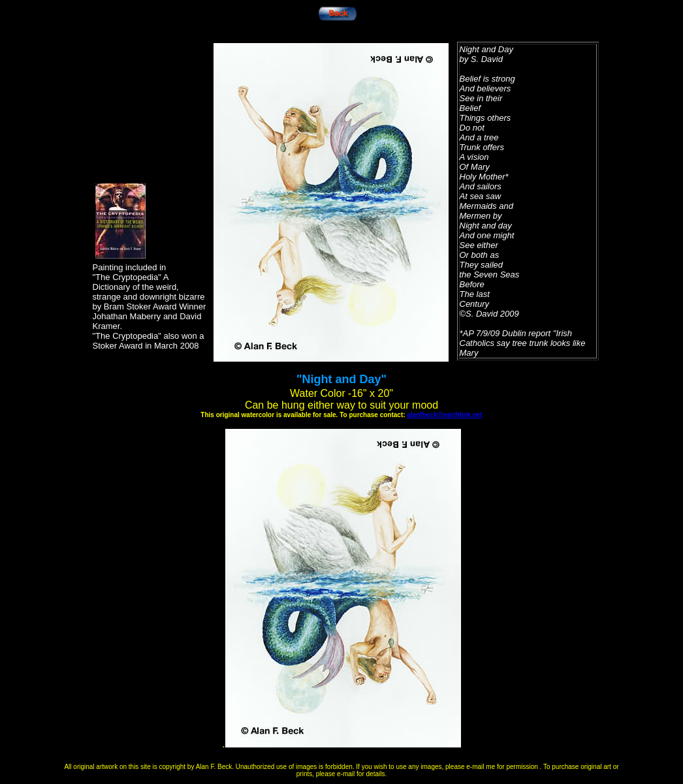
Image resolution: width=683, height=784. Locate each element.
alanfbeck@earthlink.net (444, 415)
